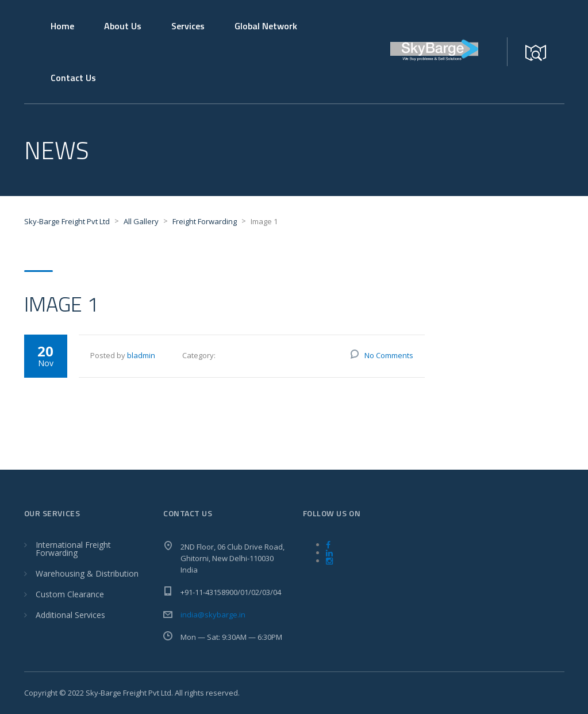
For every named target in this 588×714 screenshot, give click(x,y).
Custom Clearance (70, 594)
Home (62, 26)
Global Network (266, 26)
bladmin (141, 355)
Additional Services (70, 615)
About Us (123, 26)
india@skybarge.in (213, 615)
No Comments (389, 355)
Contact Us (73, 78)
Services (188, 26)
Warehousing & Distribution (87, 573)
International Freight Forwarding (73, 549)
